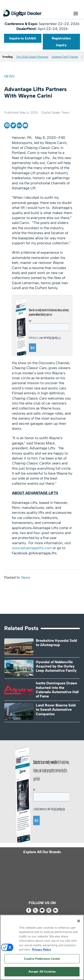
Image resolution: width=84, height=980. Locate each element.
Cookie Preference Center (42, 959)
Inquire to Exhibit (23, 38)
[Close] (79, 921)
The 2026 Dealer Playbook (32, 57)
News (9, 76)
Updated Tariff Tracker (65, 57)
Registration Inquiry (61, 42)
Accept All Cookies (42, 972)
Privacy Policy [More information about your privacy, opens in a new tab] (42, 949)
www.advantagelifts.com (32, 548)
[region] (42, 947)
